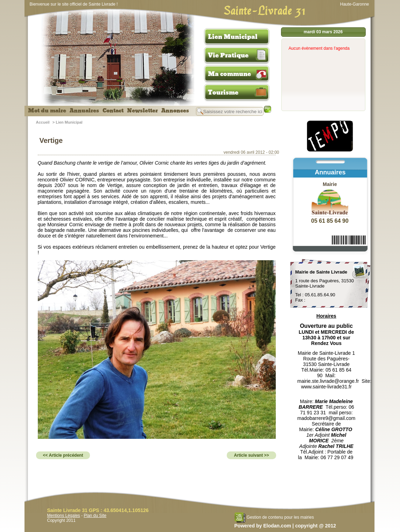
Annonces (175, 111)
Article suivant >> (251, 455)
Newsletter (142, 111)
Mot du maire (47, 111)
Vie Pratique (228, 55)
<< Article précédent (63, 455)
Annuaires (84, 111)
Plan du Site (95, 516)
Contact (113, 111)
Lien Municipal (233, 37)
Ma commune (229, 74)
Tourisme (223, 92)
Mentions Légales (64, 516)
